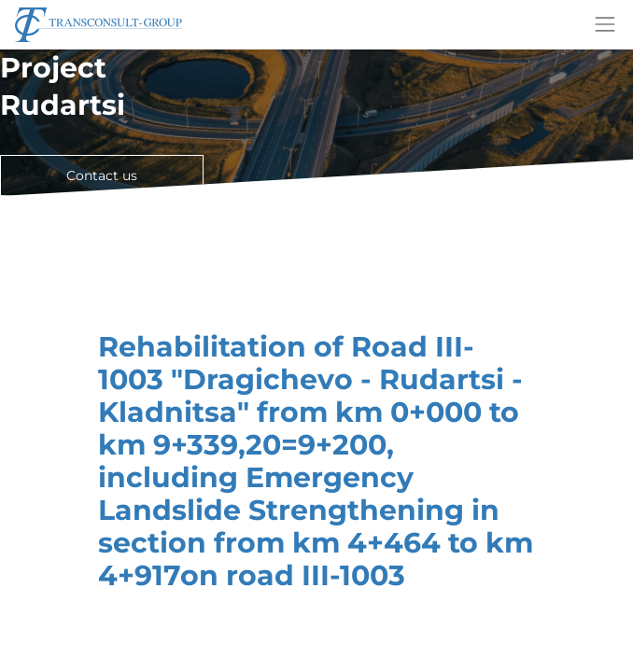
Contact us (102, 175)
